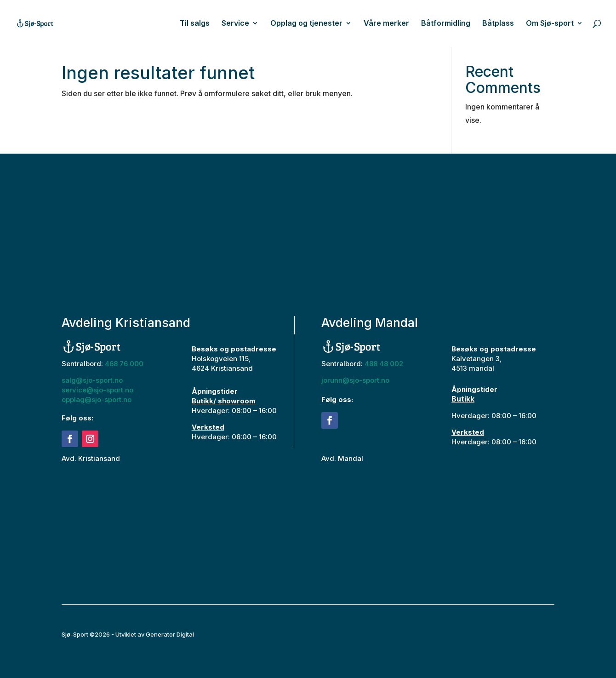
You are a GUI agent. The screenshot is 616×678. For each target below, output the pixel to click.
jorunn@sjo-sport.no (355, 380)
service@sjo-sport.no (97, 390)
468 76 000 (124, 364)
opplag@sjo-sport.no (97, 399)
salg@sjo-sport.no (92, 380)
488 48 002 (384, 364)
